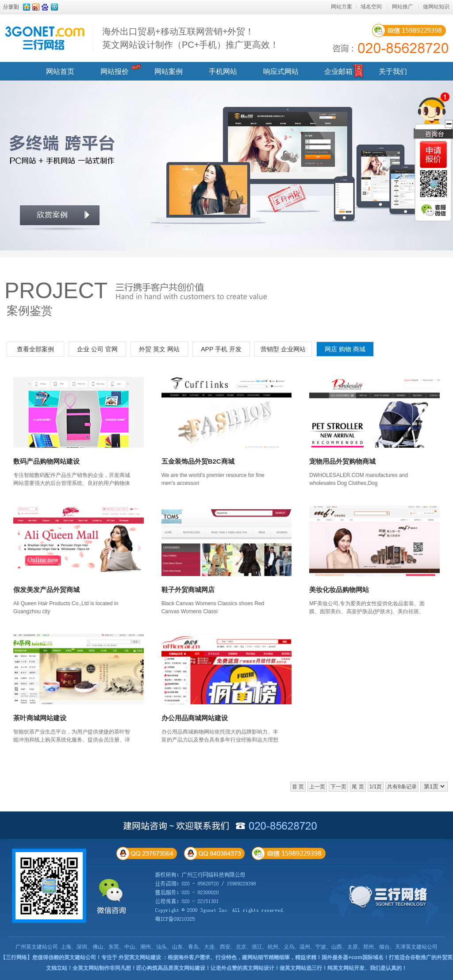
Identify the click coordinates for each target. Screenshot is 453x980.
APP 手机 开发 (221, 349)
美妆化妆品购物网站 (339, 590)
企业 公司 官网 (97, 349)
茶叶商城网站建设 (40, 718)
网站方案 (342, 7)
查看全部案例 (35, 349)
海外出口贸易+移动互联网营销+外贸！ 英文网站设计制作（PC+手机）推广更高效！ (190, 38)
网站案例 (169, 71)
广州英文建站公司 (37, 947)
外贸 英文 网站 (159, 349)
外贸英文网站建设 (140, 957)
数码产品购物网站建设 (46, 461)
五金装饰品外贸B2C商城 (198, 461)
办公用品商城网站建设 (195, 718)
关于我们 (393, 71)
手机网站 (223, 71)
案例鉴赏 (30, 311)
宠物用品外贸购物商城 (342, 461)
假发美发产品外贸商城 (46, 590)
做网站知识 (436, 7)
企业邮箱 (338, 71)
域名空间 (371, 7)
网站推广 (403, 7)
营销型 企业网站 (283, 349)
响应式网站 (281, 71)
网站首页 (60, 71)
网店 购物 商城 (345, 349)
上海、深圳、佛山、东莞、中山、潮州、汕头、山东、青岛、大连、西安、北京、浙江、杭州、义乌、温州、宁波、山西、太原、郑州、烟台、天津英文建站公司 (249, 947)
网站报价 (115, 71)
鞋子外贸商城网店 (188, 590)
